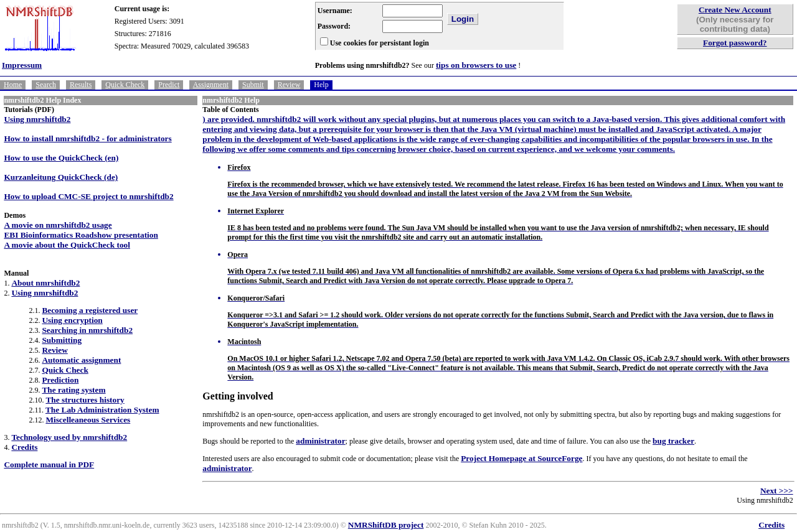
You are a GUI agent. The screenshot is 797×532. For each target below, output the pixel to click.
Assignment (211, 85)
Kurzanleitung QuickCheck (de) (61, 177)
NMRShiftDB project (386, 525)
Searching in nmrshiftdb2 (87, 330)
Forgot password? (735, 43)
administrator (320, 441)
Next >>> (777, 491)
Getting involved (238, 396)
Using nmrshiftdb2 (37, 119)
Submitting (62, 340)
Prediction (60, 380)
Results (81, 85)
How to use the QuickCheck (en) (61, 158)
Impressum (22, 65)
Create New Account (735, 10)
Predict (169, 85)
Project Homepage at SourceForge (521, 458)
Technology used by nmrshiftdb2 (69, 437)
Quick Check (125, 85)
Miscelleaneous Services (88, 420)
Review (289, 85)
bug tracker (673, 441)
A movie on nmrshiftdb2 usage (58, 225)
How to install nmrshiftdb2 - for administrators (87, 138)
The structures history (85, 400)
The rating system (73, 390)
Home (13, 85)
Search (46, 85)
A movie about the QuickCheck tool (67, 245)
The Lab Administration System (102, 410)
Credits (24, 447)
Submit (253, 85)
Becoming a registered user (90, 310)
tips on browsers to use (476, 65)
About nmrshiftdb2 (45, 283)
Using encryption (72, 320)
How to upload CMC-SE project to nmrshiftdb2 (88, 196)
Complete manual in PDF (49, 464)
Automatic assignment (81, 360)
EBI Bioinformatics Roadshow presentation (81, 235)
